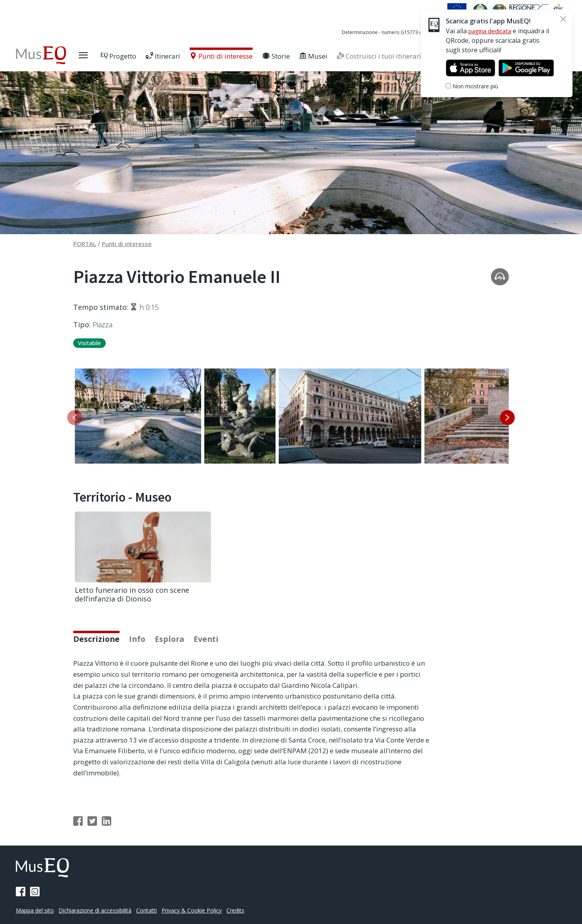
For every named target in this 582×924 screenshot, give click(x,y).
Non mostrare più (475, 86)
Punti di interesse (238, 56)
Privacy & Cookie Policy (200, 910)
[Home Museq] (49, 55)
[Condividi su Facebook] (78, 834)
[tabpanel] (291, 731)
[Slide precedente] (75, 418)
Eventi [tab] (215, 651)
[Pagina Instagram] (35, 892)
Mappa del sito (36, 910)
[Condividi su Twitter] (92, 834)
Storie (293, 56)
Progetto (135, 56)
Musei (330, 56)
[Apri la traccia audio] (500, 276)
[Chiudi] (563, 19)
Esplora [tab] (176, 651)
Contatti (153, 910)
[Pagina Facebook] (21, 892)
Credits (246, 910)
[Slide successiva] (507, 418)
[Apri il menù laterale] (100, 55)
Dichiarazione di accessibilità (99, 910)
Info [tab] (142, 651)
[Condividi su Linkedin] (107, 834)
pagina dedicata (492, 31)
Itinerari (180, 56)
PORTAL (86, 244)
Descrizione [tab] (98, 651)
